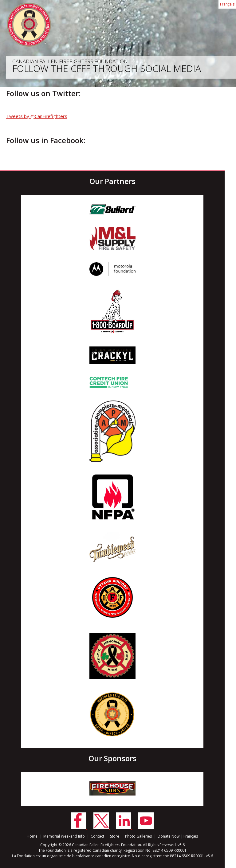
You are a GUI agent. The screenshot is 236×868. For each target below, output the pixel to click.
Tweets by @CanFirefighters (37, 116)
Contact (97, 836)
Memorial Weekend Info (64, 836)
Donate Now (169, 836)
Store (115, 836)
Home (32, 836)
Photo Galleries (138, 836)
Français (227, 4)
